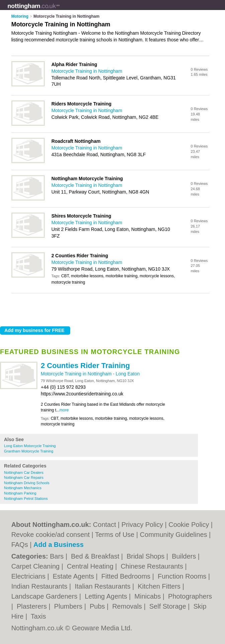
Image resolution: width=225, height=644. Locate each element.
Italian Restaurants (103, 586)
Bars (58, 556)
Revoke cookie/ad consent (51, 535)
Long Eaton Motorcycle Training (30, 446)
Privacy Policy (142, 525)
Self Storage (168, 606)
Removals (128, 606)
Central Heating (91, 566)
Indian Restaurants (40, 586)
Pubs (98, 606)
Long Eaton (128, 374)
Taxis (38, 616)
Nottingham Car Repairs (24, 477)
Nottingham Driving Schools (27, 483)
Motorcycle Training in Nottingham (77, 374)
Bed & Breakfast (96, 556)
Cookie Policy (189, 525)
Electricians (29, 576)
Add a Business (59, 545)
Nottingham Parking (20, 493)
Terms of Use (115, 535)
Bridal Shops (147, 556)
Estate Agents (74, 576)
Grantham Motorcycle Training (29, 451)
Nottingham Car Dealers (24, 472)
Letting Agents (107, 596)
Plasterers (33, 606)
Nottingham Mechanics (23, 488)
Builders (185, 556)
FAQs (20, 545)
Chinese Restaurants (153, 566)
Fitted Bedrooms (127, 576)
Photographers (190, 596)
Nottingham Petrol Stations (26, 499)
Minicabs (148, 596)
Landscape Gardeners (45, 596)
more (64, 410)
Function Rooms (183, 576)
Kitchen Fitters (160, 586)
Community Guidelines (173, 535)
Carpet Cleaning (36, 566)
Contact (104, 525)
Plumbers (69, 606)
